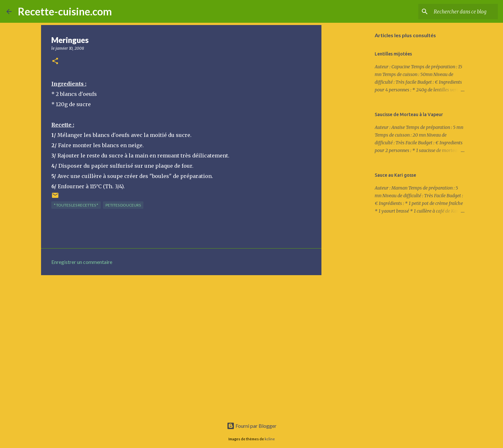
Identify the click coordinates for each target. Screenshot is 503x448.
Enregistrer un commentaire (82, 262)
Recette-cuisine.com (65, 11)
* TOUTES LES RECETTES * (76, 205)
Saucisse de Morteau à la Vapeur (409, 114)
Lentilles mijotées (393, 54)
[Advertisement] (181, 330)
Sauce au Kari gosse (395, 175)
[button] (55, 61)
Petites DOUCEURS (123, 205)
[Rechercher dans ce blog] (464, 12)
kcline (270, 439)
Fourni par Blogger (252, 426)
